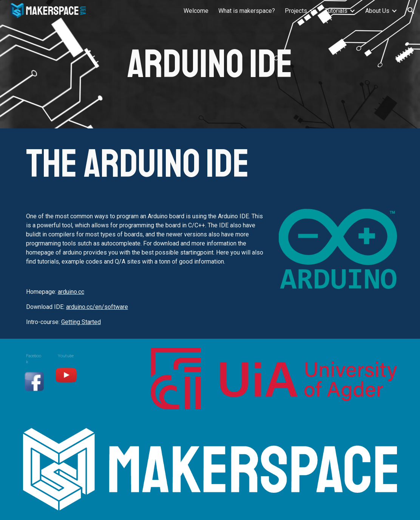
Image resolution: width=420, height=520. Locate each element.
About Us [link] (377, 11)
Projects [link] (296, 11)
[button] (411, 11)
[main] (210, 64)
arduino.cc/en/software (97, 307)
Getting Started (81, 322)
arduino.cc (71, 292)
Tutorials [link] (336, 11)
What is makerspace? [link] (247, 11)
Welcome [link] (196, 11)
